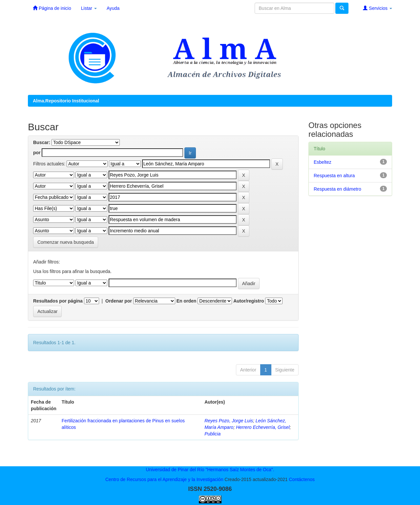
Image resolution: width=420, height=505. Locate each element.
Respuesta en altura (334, 176)
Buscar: (42, 142)
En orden (187, 301)
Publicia (212, 434)
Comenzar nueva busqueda (66, 242)
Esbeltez (323, 162)
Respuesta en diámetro (337, 189)
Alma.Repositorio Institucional (66, 101)
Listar (89, 8)
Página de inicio (52, 8)
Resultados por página (58, 301)
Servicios (378, 8)
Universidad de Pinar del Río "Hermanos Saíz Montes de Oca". (210, 470)
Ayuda (113, 8)
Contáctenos (302, 479)
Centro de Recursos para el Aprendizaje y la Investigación (164, 479)
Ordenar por (119, 301)
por (37, 153)
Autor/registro (249, 301)
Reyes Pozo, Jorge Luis (229, 421)
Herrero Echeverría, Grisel (263, 427)
